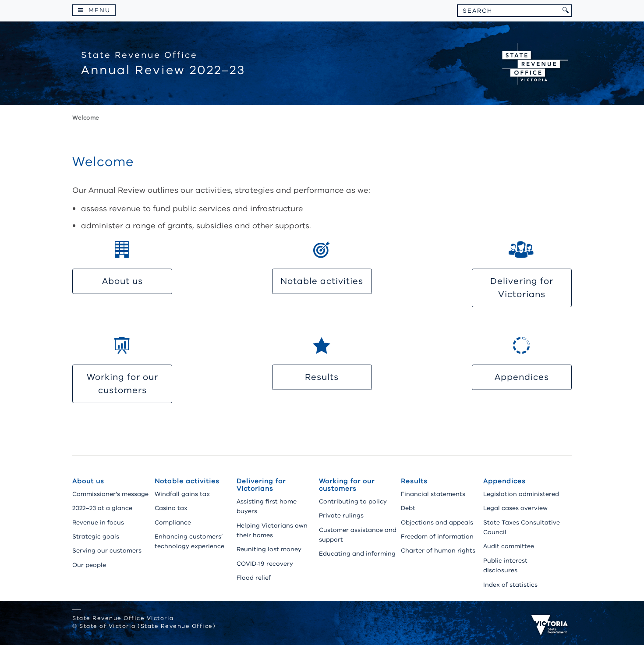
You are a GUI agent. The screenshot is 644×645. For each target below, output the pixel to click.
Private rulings (341, 516)
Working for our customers (122, 384)
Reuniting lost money (269, 549)
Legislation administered (521, 494)
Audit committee (509, 546)
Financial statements (433, 494)
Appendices (522, 377)
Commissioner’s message (110, 494)
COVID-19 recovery (265, 564)
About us (122, 281)
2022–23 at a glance (102, 508)
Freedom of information (437, 537)
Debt (408, 508)
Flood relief (254, 578)
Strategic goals (96, 537)
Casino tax (171, 508)
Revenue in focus (98, 523)
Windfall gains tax (182, 494)
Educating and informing (357, 554)
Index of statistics (510, 585)
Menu (99, 10)
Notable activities (322, 281)
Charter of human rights (438, 551)
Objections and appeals (437, 523)
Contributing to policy (353, 501)
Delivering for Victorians (522, 288)
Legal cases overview (515, 508)
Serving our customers (107, 551)
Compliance (173, 523)
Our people (89, 565)
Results (322, 377)
